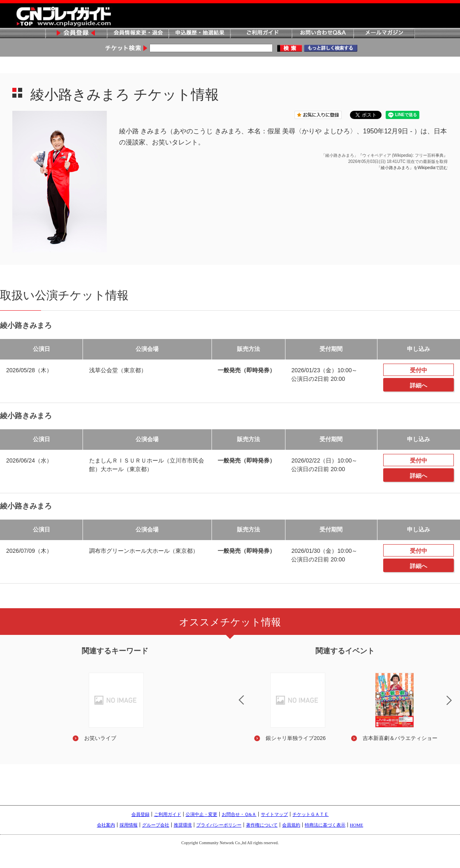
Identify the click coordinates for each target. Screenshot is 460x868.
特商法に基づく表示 (325, 825)
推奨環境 (183, 825)
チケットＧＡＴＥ (310, 814)
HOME (356, 825)
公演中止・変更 (201, 814)
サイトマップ (274, 814)
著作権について (262, 825)
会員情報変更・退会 (138, 33)
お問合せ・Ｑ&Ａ (239, 814)
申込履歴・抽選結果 (199, 33)
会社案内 (106, 825)
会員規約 (291, 825)
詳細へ (419, 385)
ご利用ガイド (261, 33)
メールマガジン (384, 33)
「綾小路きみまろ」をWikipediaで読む (412, 168)
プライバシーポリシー (219, 825)
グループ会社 (156, 825)
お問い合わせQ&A (322, 33)
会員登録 (76, 33)
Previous (235, 695)
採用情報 (129, 825)
